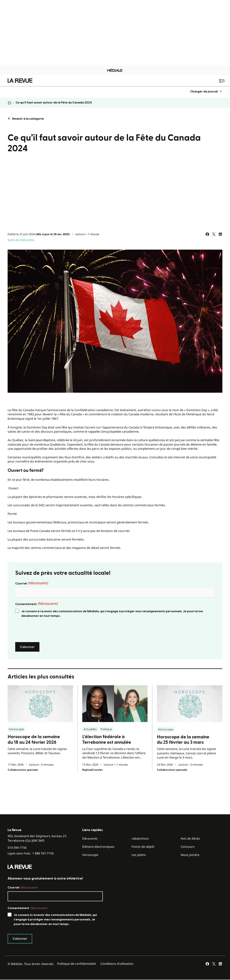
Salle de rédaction (21, 240)
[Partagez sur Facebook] (207, 234)
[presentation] (44, 630)
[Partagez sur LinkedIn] (220, 234)
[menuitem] (206, 91)
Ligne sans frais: (31, 853)
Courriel (32, 583)
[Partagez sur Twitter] (214, 234)
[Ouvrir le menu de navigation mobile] (222, 81)
